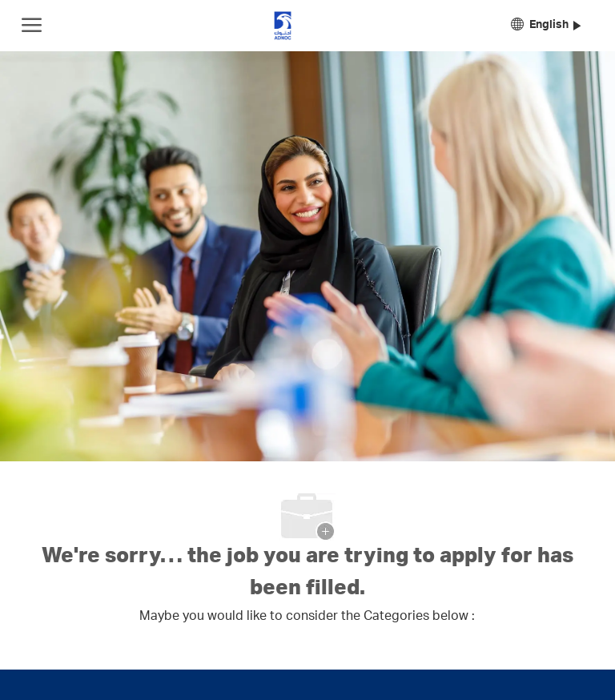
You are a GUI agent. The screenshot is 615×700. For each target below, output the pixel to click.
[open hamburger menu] (32, 26)
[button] (546, 26)
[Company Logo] (283, 26)
